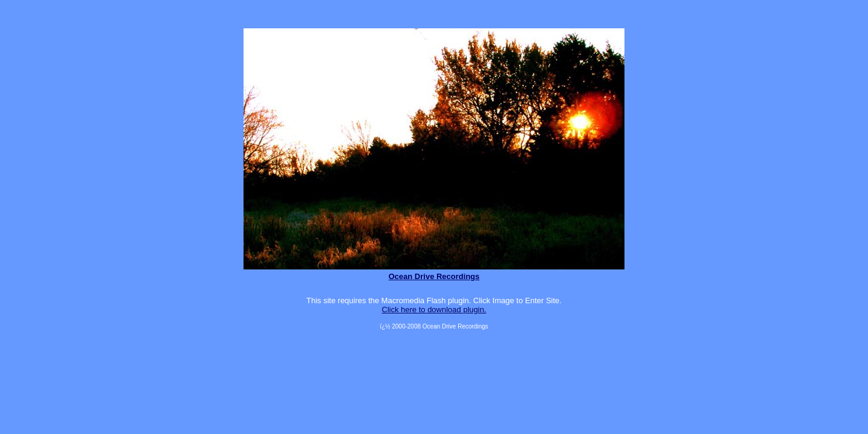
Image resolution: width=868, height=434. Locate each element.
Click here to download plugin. (434, 310)
